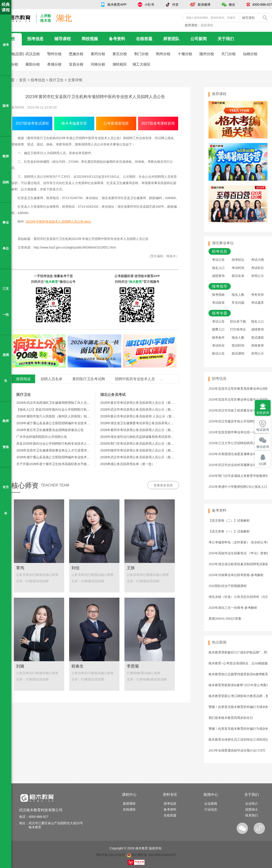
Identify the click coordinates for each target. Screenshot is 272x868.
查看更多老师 (163, 485)
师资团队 (171, 39)
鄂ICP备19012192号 (111, 855)
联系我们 (252, 815)
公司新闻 (199, 39)
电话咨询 (263, 430)
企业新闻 (211, 804)
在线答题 (144, 39)
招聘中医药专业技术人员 (135, 379)
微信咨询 (263, 447)
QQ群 (263, 464)
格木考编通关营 (74, 123)
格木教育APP (117, 5)
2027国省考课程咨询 (158, 123)
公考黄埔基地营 (116, 123)
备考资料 (117, 39)
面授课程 (207, 25)
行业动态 (211, 809)
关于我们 (226, 39)
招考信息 (35, 39)
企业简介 (252, 804)
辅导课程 (63, 39)
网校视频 (90, 39)
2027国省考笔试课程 (32, 123)
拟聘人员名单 (51, 379)
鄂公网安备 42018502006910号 (151, 855)
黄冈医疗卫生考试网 (89, 379)
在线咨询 (263, 413)
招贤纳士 (252, 809)
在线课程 (129, 809)
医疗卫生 (56, 80)
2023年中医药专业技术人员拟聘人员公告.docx (58, 222)
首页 (23, 80)
